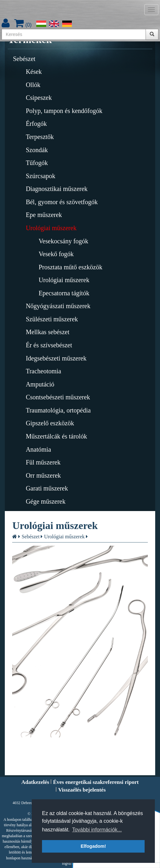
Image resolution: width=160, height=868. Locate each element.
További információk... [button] (97, 830)
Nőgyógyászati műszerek (58, 306)
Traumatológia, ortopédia (58, 410)
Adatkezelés (35, 782)
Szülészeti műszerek (52, 319)
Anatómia (38, 449)
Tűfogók (37, 163)
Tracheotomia (43, 371)
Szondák (37, 150)
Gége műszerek (46, 501)
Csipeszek (39, 98)
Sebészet (24, 59)
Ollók (33, 85)
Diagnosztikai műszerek (57, 189)
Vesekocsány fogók (63, 241)
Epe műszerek (44, 215)
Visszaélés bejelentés (82, 790)
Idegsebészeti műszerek (56, 358)
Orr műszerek (43, 475)
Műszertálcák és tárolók (56, 436)
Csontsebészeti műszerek (58, 397)
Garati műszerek (47, 488)
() (23, 25)
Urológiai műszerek (51, 228)
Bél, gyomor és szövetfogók (62, 202)
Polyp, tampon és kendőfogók (64, 111)
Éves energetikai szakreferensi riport (96, 782)
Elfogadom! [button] (93, 846)
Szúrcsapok (40, 176)
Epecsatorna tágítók (64, 293)
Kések (34, 72)
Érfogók (36, 124)
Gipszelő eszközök (50, 423)
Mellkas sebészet (47, 332)
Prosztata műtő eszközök (70, 267)
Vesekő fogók (56, 254)
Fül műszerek (43, 462)
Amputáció (40, 384)
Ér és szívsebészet (49, 345)
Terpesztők (40, 137)
